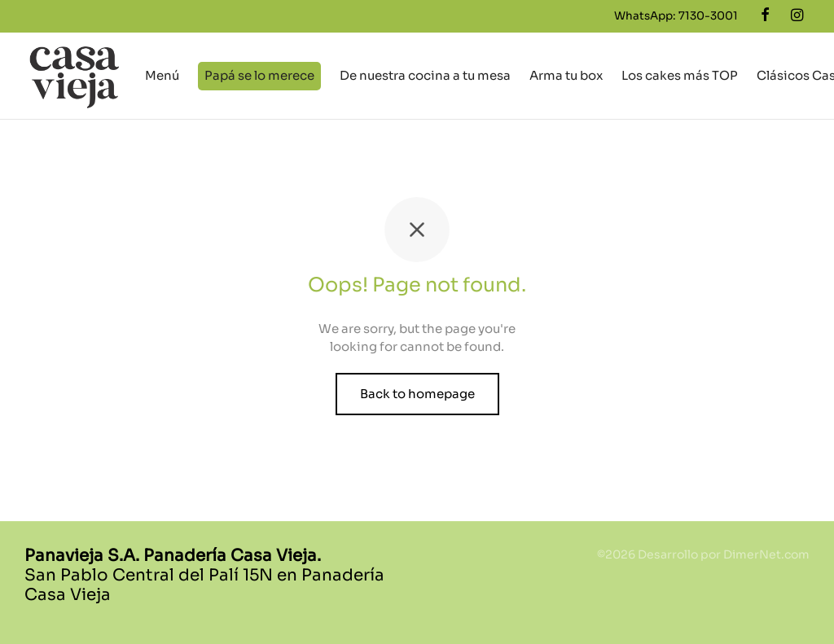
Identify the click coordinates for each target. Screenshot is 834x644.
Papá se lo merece (259, 75)
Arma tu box (566, 75)
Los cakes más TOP (680, 75)
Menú (162, 75)
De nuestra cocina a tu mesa (425, 75)
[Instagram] (797, 15)
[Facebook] (765, 15)
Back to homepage (417, 394)
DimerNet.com (766, 554)
